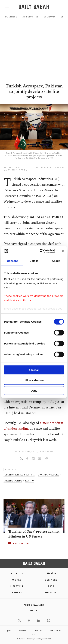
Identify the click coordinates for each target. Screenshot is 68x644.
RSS (34, 635)
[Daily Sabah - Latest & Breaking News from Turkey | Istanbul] (34, 7)
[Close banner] (63, 251)
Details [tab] (34, 261)
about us (38, 631)
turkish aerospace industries (19, 475)
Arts (51, 586)
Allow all (34, 370)
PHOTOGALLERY (21, 543)
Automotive (30, 17)
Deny (34, 391)
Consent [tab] (12, 261)
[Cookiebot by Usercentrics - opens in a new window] (41, 251)
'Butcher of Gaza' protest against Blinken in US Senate (34, 534)
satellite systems (13, 481)
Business (11, 17)
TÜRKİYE (51, 574)
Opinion (51, 593)
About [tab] (56, 261)
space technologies (48, 475)
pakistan (30, 481)
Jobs (9, 631)
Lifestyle (17, 586)
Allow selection (34, 380)
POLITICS (17, 574)
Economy (50, 17)
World (17, 580)
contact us (55, 631)
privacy (23, 631)
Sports (17, 593)
